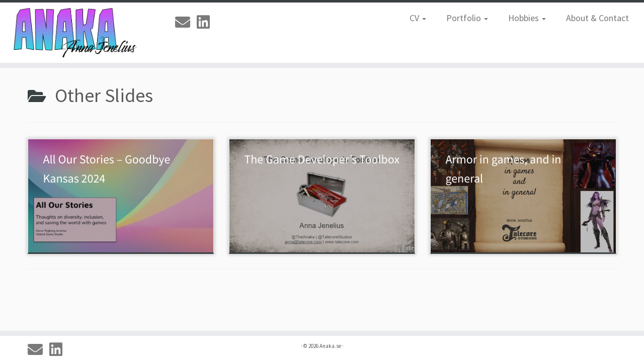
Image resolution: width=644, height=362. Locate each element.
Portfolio (467, 18)
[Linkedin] (207, 22)
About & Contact (597, 18)
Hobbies (527, 18)
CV (418, 18)
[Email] (186, 22)
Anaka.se (330, 346)
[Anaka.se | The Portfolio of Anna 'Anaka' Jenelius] (74, 33)
